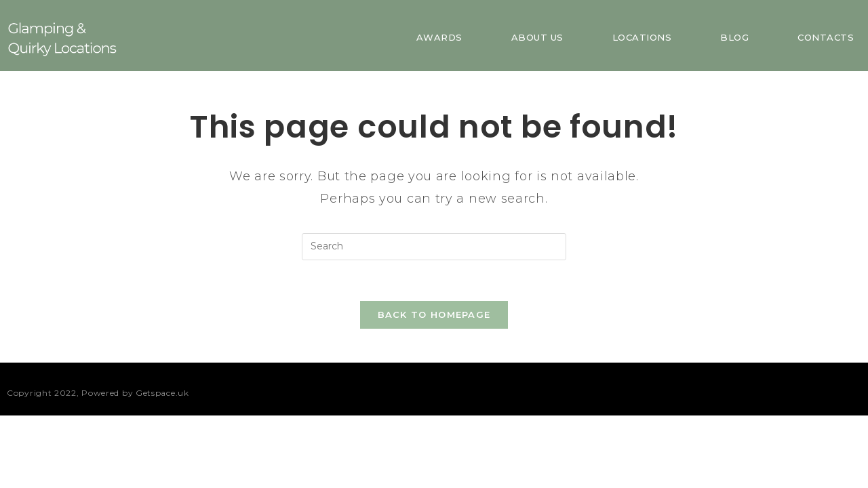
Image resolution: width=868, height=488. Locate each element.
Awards (439, 37)
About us (537, 37)
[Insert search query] (434, 247)
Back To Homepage (434, 314)
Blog (734, 37)
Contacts (826, 37)
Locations (642, 37)
